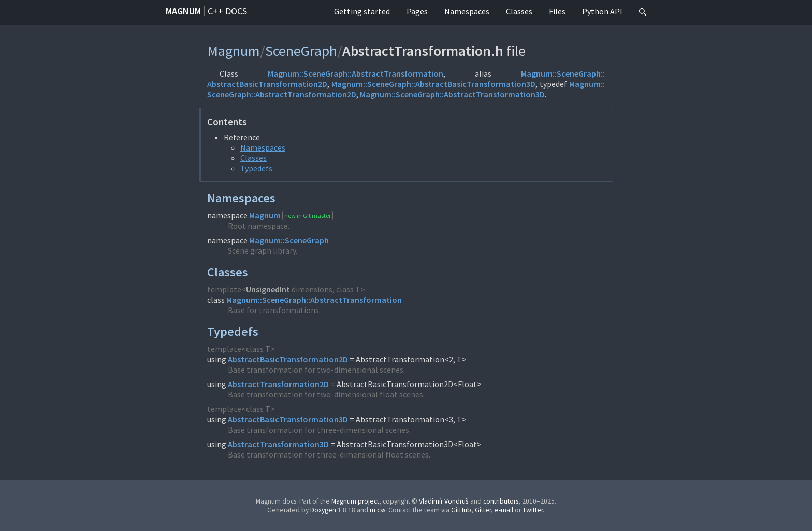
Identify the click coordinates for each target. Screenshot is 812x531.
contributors (501, 501)
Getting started (362, 11)
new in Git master (308, 216)
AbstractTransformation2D (278, 384)
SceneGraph (301, 51)
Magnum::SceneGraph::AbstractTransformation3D (452, 94)
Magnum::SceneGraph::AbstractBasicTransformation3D (433, 84)
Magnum (183, 11)
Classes (519, 11)
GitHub (461, 510)
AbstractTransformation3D (278, 444)
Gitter (483, 510)
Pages (417, 11)
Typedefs (256, 168)
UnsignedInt (268, 289)
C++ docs (227, 11)
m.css (378, 510)
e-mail (504, 510)
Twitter (533, 510)
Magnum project (355, 501)
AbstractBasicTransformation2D (288, 359)
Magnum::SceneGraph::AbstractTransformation (356, 73)
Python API (602, 11)
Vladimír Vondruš (444, 501)
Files (557, 11)
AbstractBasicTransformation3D (288, 419)
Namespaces (467, 11)
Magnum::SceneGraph (289, 240)
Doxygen (323, 510)
